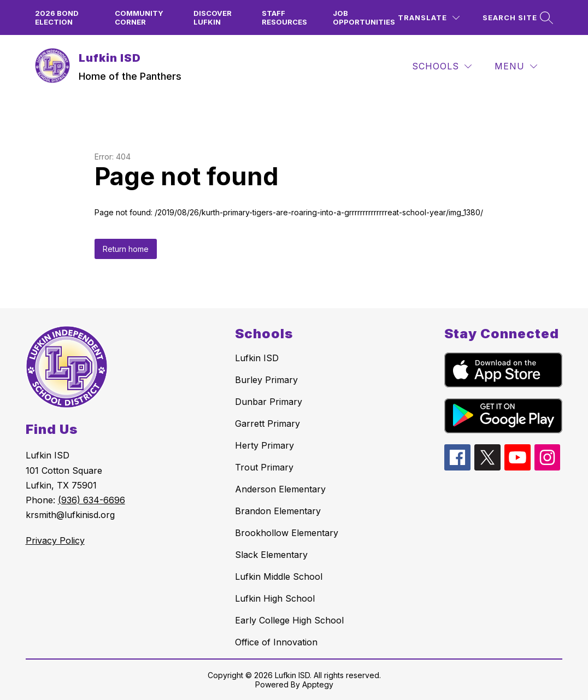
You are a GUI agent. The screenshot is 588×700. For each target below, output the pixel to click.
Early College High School (289, 620)
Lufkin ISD (257, 358)
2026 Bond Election (57, 17)
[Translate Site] (429, 18)
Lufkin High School (275, 598)
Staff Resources (284, 17)
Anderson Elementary (280, 489)
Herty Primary (264, 445)
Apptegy (318, 684)
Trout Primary (264, 467)
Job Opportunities (364, 17)
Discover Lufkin (213, 17)
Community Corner (139, 17)
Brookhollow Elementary (287, 533)
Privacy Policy (55, 540)
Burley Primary (266, 380)
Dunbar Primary (269, 402)
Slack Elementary (271, 555)
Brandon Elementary (278, 511)
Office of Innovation (276, 642)
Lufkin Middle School (279, 577)
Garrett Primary (267, 423)
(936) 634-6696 (92, 500)
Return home (126, 249)
